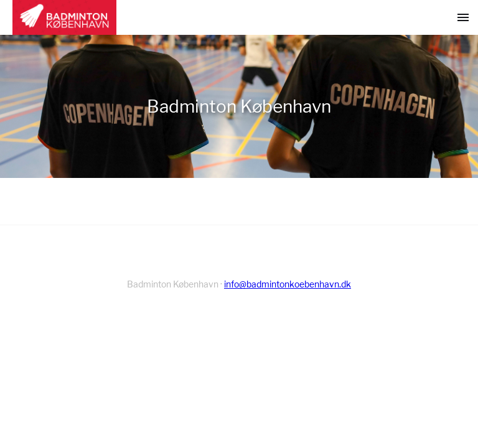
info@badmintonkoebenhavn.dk (288, 284)
